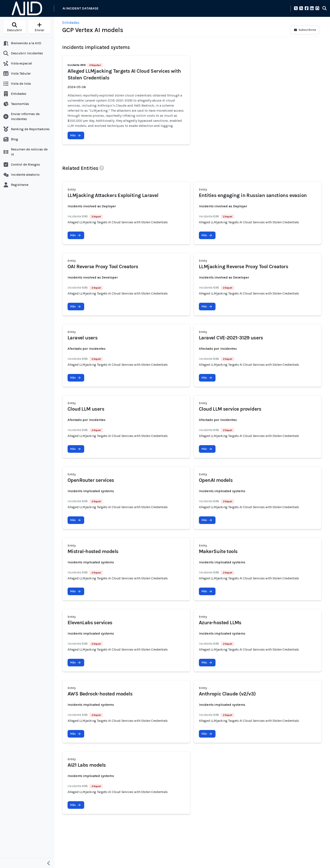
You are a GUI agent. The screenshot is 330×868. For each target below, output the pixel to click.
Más (75, 135)
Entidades (71, 23)
